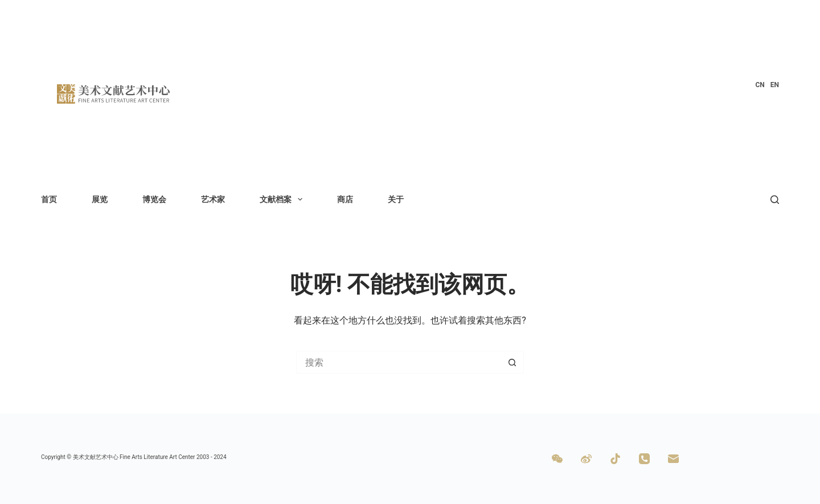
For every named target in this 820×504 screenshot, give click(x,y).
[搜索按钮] (512, 362)
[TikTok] (615, 459)
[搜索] (775, 200)
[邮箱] (673, 459)
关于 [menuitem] (396, 199)
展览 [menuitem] (100, 199)
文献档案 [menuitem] (283, 199)
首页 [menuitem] (49, 199)
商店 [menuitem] (345, 199)
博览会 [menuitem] (154, 199)
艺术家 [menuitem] (213, 199)
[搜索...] (399, 362)
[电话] (644, 459)
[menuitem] (760, 85)
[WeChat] (557, 459)
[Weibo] (586, 459)
